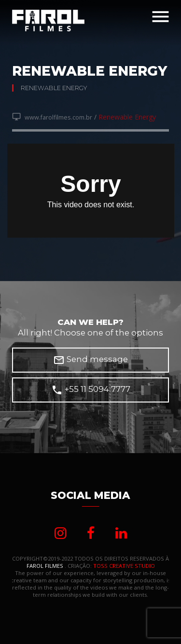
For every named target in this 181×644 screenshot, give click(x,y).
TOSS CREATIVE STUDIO (124, 566)
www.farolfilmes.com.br (52, 117)
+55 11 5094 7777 (91, 390)
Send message (90, 360)
